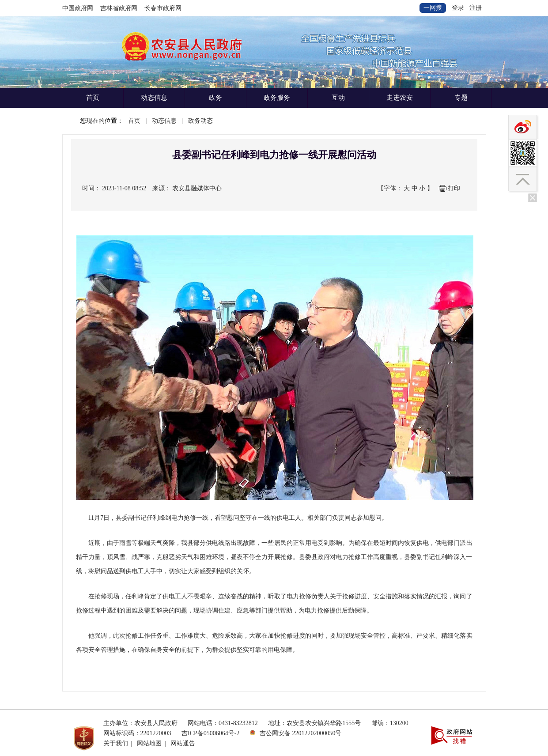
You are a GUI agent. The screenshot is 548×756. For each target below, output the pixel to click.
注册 (476, 8)
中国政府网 (78, 8)
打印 (454, 188)
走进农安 (400, 98)
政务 (215, 98)
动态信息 (154, 98)
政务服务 (277, 98)
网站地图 (149, 743)
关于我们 (116, 743)
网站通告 (183, 743)
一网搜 (433, 8)
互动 (338, 98)
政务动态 (200, 121)
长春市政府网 (163, 8)
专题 (461, 98)
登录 (458, 8)
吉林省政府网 (119, 8)
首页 (93, 98)
